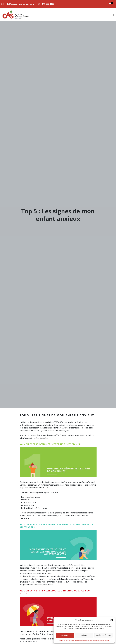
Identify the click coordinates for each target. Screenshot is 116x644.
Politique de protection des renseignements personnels (92, 640)
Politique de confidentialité (66, 640)
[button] (111, 620)
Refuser (84, 635)
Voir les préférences (103, 635)
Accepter (65, 635)
